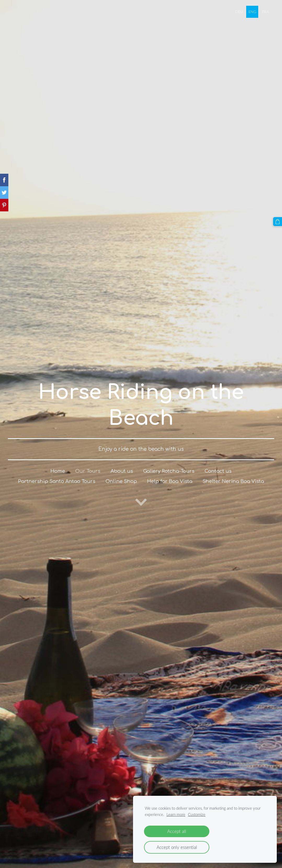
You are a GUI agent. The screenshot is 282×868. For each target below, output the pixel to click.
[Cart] (278, 222)
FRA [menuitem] (266, 12)
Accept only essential (177, 847)
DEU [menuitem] (239, 12)
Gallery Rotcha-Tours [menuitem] (169, 471)
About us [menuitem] (122, 471)
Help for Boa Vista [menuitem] (170, 481)
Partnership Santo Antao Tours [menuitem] (57, 481)
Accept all (177, 831)
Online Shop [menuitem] (121, 481)
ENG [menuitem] (252, 12)
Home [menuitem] (58, 471)
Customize (197, 814)
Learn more (176, 814)
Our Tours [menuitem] (88, 471)
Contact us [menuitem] (218, 471)
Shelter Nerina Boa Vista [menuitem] (233, 481)
